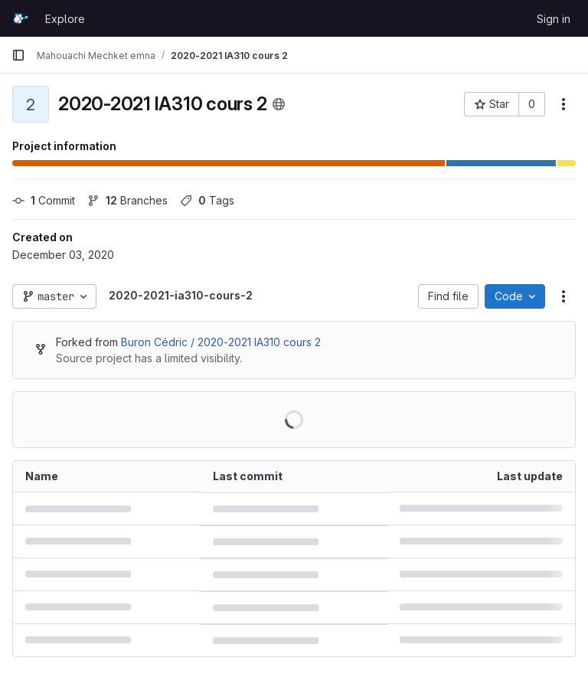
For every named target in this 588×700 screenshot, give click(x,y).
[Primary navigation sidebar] (18, 55)
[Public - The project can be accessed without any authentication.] (279, 104)
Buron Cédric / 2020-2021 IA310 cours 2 (221, 342)
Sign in (554, 19)
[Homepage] (21, 18)
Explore (65, 19)
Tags (207, 200)
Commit (44, 200)
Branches (127, 200)
